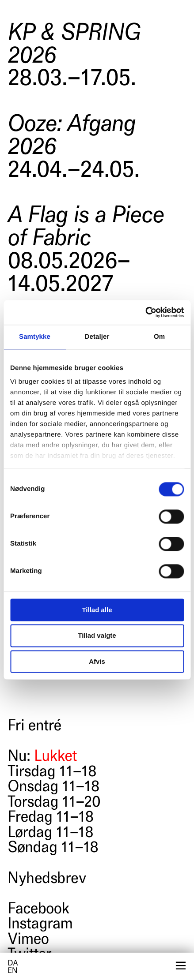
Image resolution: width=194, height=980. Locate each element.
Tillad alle (97, 610)
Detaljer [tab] (97, 337)
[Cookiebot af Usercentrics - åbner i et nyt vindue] (145, 312)
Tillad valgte (97, 636)
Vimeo (28, 940)
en (12, 971)
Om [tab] (159, 337)
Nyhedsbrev (47, 879)
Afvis (97, 661)
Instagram (40, 925)
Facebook (38, 910)
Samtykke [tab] (35, 337)
